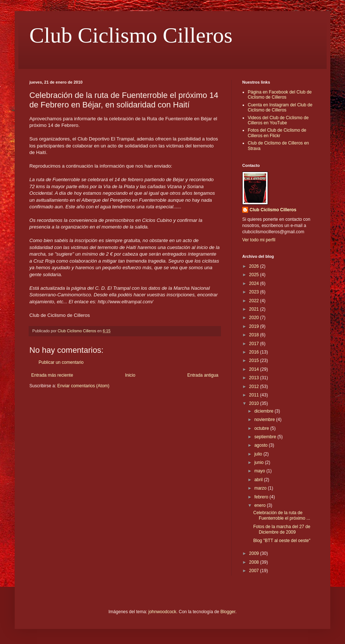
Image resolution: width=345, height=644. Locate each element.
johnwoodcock (162, 612)
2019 (255, 326)
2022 (255, 301)
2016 (255, 352)
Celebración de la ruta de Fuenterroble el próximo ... (282, 515)
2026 (255, 266)
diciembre (264, 411)
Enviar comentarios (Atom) (83, 386)
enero (261, 505)
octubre (262, 428)
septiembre (266, 437)
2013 (255, 378)
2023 (255, 292)
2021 (255, 309)
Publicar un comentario (61, 362)
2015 (255, 361)
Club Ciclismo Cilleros (131, 35)
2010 (255, 403)
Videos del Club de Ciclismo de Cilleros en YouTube (278, 120)
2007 (255, 571)
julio (259, 454)
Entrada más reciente (52, 375)
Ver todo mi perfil (259, 240)
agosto (262, 445)
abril (259, 480)
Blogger (228, 612)
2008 (255, 562)
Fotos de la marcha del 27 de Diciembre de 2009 (282, 529)
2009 (255, 553)
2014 (255, 369)
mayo (260, 471)
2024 (255, 283)
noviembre (265, 420)
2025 (255, 275)
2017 (255, 344)
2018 (255, 335)
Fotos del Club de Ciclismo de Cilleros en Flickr (277, 133)
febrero (262, 497)
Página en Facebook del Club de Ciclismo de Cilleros (280, 95)
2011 (255, 395)
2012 (255, 387)
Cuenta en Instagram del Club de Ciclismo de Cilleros (280, 107)
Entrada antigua (203, 375)
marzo (261, 488)
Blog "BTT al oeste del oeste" (282, 541)
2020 (255, 318)
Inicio (130, 375)
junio (260, 462)
